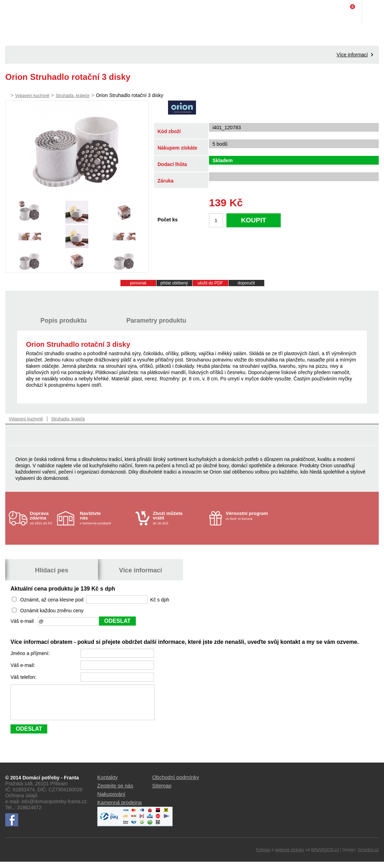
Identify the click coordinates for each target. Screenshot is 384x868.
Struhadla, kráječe (73, 96)
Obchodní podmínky (176, 783)
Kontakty (107, 783)
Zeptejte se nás (115, 792)
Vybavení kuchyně (32, 96)
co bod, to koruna (252, 516)
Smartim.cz (368, 856)
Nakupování (111, 800)
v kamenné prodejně (106, 518)
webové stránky (289, 856)
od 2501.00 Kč (43, 518)
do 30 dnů (179, 518)
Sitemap (162, 792)
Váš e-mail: (23, 665)
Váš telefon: (24, 677)
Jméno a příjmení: (31, 653)
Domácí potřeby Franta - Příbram (20, 12)
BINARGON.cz (325, 856)
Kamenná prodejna (120, 809)
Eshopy (263, 856)
